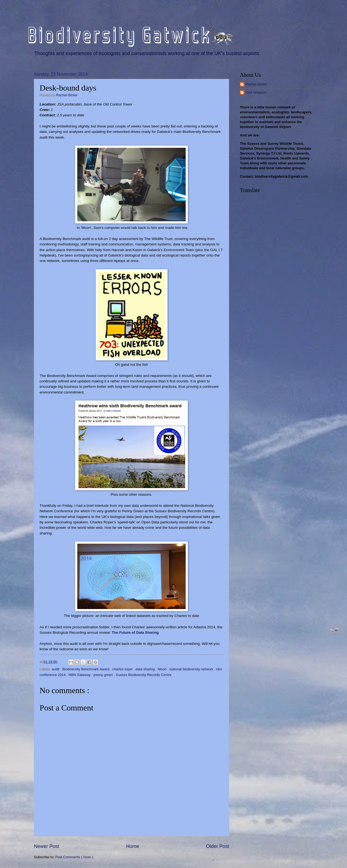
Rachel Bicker (256, 84)
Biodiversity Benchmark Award (86, 669)
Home (133, 846)
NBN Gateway (80, 675)
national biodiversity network (192, 669)
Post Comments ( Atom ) (74, 857)
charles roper (123, 669)
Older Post (218, 846)
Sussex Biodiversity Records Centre (144, 675)
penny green (104, 675)
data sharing (146, 669)
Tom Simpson (256, 92)
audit (56, 669)
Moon (163, 669)
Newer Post (46, 846)
